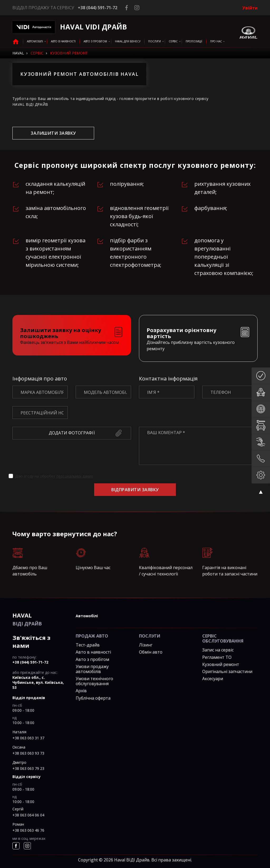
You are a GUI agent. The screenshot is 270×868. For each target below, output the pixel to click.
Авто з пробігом (95, 41)
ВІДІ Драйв (40, 619)
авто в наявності (63, 41)
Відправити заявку (135, 490)
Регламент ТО (217, 657)
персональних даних (75, 476)
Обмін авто (151, 652)
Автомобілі (35, 41)
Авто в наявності (93, 652)
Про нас (216, 41)
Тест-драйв (88, 645)
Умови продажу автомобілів (92, 669)
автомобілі (87, 616)
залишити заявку (53, 133)
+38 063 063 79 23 (28, 768)
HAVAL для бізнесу (128, 41)
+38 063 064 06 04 (28, 815)
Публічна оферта (93, 698)
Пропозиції (194, 41)
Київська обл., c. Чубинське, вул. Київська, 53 (38, 682)
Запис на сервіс (218, 650)
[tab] (72, 335)
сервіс (173, 41)
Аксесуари (213, 679)
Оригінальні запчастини (227, 671)
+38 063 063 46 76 (28, 830)
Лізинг (146, 645)
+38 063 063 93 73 (28, 753)
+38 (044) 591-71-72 (98, 8)
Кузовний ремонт (221, 664)
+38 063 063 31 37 (28, 738)
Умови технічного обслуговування (94, 681)
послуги (155, 41)
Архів (81, 691)
